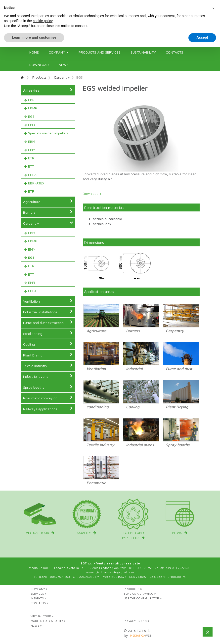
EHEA (32, 175)
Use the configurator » (143, 598)
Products (39, 77)
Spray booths (48, 387)
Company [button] (59, 52)
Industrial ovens (48, 376)
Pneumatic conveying (48, 398)
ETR (31, 158)
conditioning (48, 333)
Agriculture (48, 202)
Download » (92, 193)
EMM (32, 150)
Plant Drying (48, 355)
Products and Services (100, 52)
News (64, 65)
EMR (32, 125)
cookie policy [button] (43, 21)
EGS (31, 116)
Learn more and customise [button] (34, 37)
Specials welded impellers (48, 133)
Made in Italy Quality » (48, 621)
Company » (39, 589)
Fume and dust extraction (48, 322)
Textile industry (48, 366)
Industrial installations (48, 312)
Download (39, 65)
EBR (31, 100)
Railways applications (48, 409)
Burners (48, 212)
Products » (133, 589)
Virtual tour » (42, 616)
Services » (39, 594)
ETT (31, 166)
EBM (32, 141)
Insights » (38, 598)
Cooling (48, 344)
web (141, 635)
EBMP (33, 108)
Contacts (175, 52)
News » (36, 626)
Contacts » (40, 603)
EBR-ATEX (36, 183)
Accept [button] (202, 37)
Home (34, 52)
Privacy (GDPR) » (136, 621)
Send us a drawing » (140, 594)
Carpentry (62, 77)
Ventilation (48, 301)
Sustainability (143, 52)
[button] (214, 8)
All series (48, 90)
